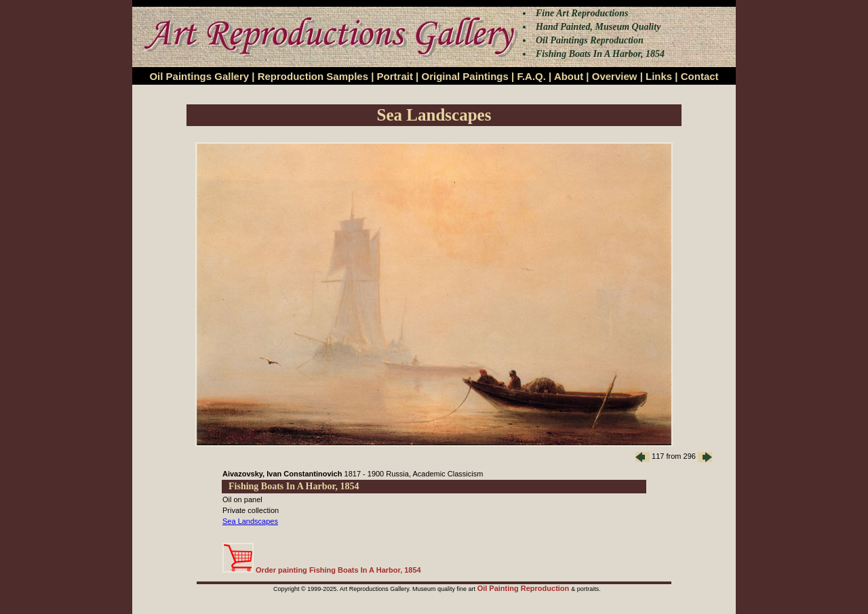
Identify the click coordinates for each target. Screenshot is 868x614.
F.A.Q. (531, 76)
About (569, 76)
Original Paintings (465, 76)
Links (659, 76)
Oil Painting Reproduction (525, 588)
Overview (615, 76)
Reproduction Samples (313, 76)
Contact (700, 76)
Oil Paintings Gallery (199, 76)
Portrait (395, 76)
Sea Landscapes (250, 521)
